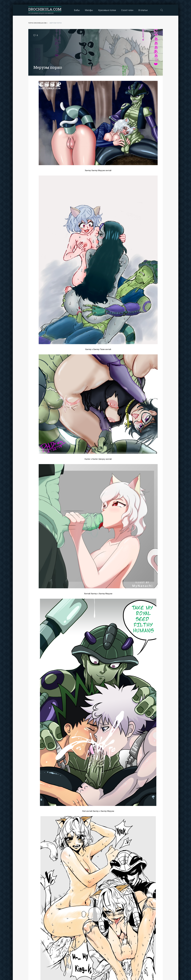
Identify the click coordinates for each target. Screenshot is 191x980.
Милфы (89, 10)
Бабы (77, 10)
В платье (143, 10)
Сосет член (127, 10)
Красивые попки (107, 10)
